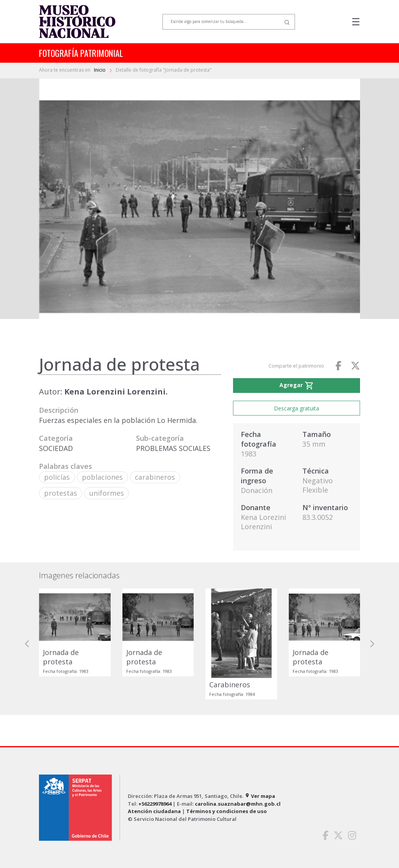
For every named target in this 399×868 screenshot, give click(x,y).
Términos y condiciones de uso (227, 811)
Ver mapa (260, 796)
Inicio (100, 70)
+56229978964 (155, 804)
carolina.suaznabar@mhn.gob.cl (238, 804)
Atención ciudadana (154, 811)
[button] (27, 644)
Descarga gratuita (297, 408)
